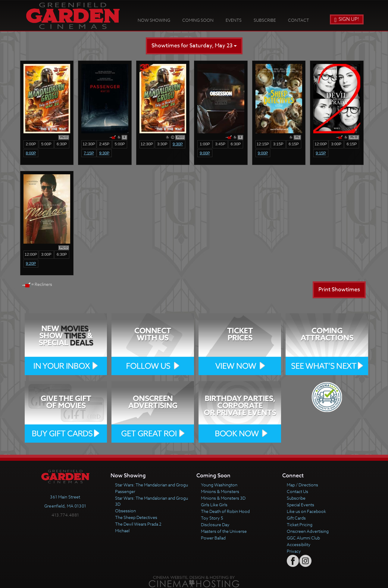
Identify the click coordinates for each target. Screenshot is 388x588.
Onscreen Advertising (308, 531)
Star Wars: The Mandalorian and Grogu (152, 485)
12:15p (263, 144)
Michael (122, 531)
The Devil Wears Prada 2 (138, 524)
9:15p (321, 153)
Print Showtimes (339, 290)
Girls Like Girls (214, 505)
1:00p (205, 144)
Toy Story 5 (212, 518)
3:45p (220, 144)
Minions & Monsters (220, 491)
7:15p (89, 153)
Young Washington (219, 485)
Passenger (125, 491)
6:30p (62, 144)
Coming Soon (198, 20)
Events (234, 20)
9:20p (31, 263)
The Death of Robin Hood (225, 511)
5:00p (46, 144)
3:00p (336, 144)
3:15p (278, 144)
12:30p (89, 144)
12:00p (321, 144)
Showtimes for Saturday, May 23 (194, 46)
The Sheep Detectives (136, 517)
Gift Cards (296, 518)
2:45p (104, 144)
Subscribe (265, 20)
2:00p (31, 144)
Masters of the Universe (224, 531)
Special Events (300, 505)
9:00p (205, 153)
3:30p (162, 144)
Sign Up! (347, 19)
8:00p (31, 153)
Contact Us (297, 491)
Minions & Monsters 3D (223, 498)
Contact (299, 20)
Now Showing (154, 20)
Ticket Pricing (300, 525)
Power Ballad (213, 538)
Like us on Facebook (306, 511)
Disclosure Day (215, 525)
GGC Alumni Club (303, 538)
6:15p (294, 144)
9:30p (104, 153)
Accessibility (299, 544)
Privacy (294, 551)
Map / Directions (302, 485)
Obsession (125, 511)
